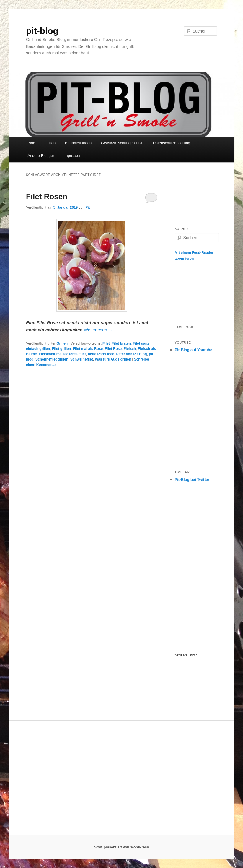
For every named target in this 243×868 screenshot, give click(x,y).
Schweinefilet (82, 359)
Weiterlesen (98, 330)
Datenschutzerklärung (172, 143)
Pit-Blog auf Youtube (194, 350)
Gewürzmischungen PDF (122, 143)
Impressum (73, 156)
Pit (88, 207)
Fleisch (130, 349)
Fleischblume (50, 354)
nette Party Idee (101, 354)
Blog (31, 143)
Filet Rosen (47, 197)
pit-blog (42, 31)
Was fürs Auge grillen (113, 359)
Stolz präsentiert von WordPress (121, 847)
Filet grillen (61, 349)
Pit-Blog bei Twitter (192, 480)
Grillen (50, 143)
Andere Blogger (41, 156)
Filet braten (121, 343)
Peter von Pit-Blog (131, 354)
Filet (106, 343)
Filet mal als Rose (88, 349)
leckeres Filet (75, 354)
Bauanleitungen (78, 143)
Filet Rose (113, 349)
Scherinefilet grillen (52, 359)
